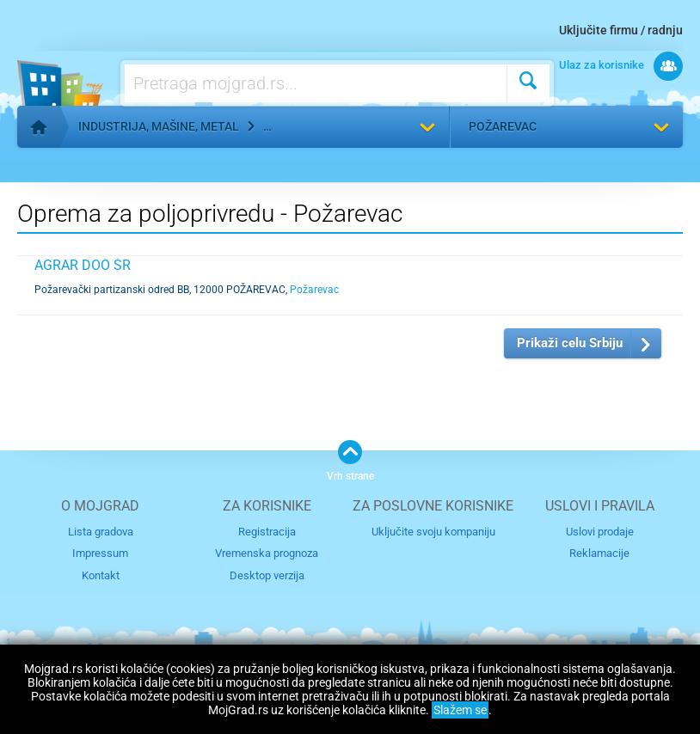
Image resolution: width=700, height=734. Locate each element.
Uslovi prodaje (600, 532)
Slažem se (460, 710)
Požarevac (503, 126)
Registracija (267, 532)
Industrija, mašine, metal (159, 126)
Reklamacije (599, 553)
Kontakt (101, 575)
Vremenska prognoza (267, 553)
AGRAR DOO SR (83, 265)
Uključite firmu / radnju (621, 30)
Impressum (100, 553)
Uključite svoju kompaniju (433, 532)
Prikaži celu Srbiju (570, 343)
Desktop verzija (267, 575)
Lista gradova (101, 532)
